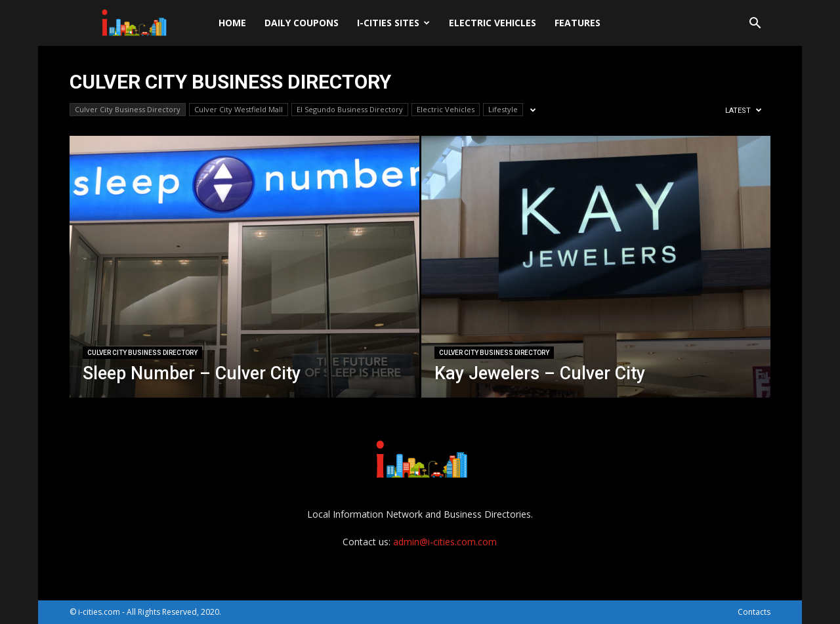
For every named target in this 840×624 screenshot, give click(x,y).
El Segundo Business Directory (350, 109)
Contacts (754, 612)
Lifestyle (503, 109)
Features (577, 23)
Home (232, 23)
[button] (755, 25)
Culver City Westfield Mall (239, 109)
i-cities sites (393, 23)
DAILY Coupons (302, 23)
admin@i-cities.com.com (445, 542)
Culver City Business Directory (128, 109)
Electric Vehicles (493, 23)
